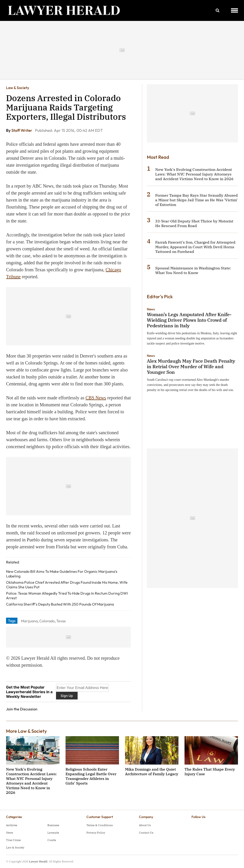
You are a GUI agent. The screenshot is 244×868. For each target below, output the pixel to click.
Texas (61, 621)
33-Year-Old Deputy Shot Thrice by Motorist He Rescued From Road (194, 223)
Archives (12, 825)
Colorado (47, 621)
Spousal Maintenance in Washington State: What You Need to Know (193, 270)
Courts (52, 840)
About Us (145, 825)
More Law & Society (26, 731)
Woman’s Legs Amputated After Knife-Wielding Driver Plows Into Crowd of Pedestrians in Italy (189, 320)
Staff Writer (22, 130)
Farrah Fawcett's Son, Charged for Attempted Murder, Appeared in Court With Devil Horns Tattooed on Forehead (195, 247)
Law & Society (18, 88)
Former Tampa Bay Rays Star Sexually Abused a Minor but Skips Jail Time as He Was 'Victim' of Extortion (196, 200)
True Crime (13, 840)
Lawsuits (53, 833)
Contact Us (146, 833)
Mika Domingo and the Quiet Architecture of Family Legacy (152, 772)
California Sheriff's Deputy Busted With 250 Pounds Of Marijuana (60, 604)
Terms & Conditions (100, 825)
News (151, 309)
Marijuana (29, 621)
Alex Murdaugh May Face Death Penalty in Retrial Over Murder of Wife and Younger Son (191, 366)
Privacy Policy (96, 833)
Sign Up (67, 696)
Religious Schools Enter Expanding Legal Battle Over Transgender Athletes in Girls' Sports (91, 776)
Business (53, 825)
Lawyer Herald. (39, 861)
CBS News (96, 398)
